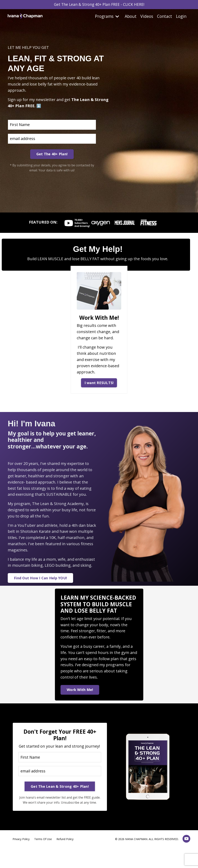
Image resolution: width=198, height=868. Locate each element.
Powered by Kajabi (179, 858)
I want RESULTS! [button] (99, 383)
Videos (147, 16)
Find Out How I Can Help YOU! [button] (40, 579)
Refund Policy (65, 847)
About (131, 16)
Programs (107, 16)
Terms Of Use (43, 847)
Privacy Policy (21, 847)
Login (181, 16)
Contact (165, 16)
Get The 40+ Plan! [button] (52, 154)
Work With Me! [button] (80, 691)
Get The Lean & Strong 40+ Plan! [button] (60, 794)
